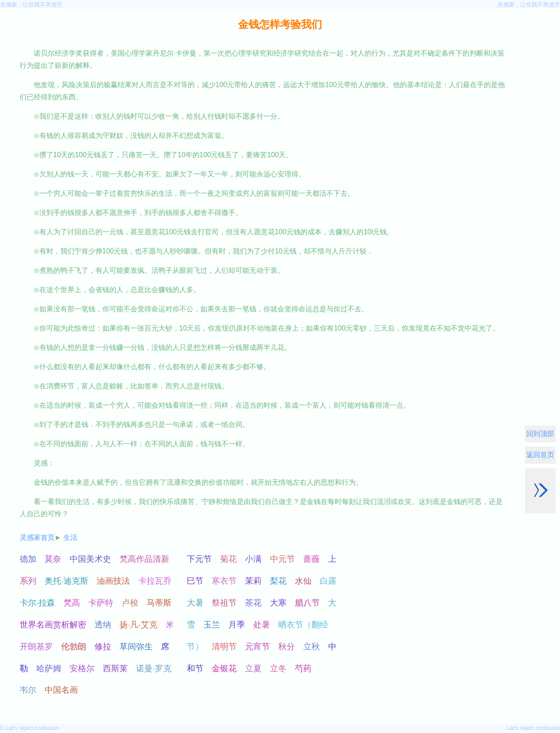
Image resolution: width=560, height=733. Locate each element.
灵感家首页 (37, 537)
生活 (70, 537)
